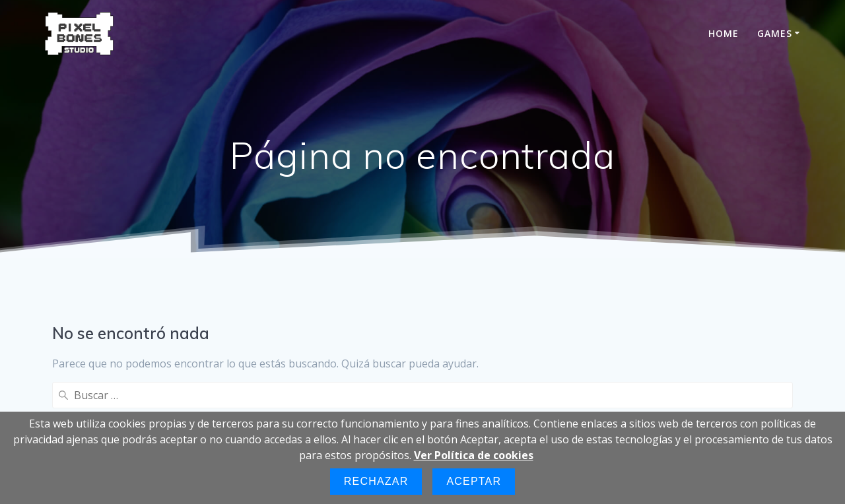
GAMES (775, 33)
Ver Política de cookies (474, 455)
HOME (724, 33)
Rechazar (376, 481)
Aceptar (474, 481)
